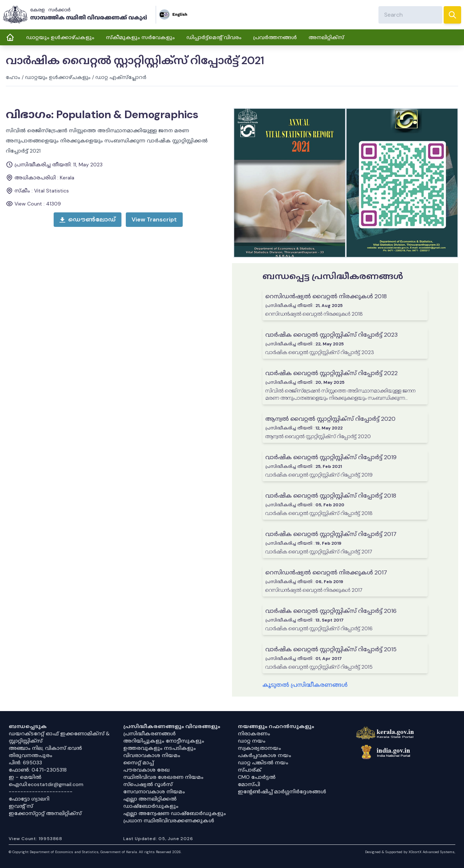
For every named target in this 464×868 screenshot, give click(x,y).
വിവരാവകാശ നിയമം (152, 755)
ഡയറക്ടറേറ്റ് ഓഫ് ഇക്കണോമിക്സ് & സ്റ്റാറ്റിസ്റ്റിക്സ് (59, 737)
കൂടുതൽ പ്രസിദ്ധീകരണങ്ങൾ (305, 685)
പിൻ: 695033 (25, 763)
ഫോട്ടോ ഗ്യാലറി (29, 799)
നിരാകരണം (254, 734)
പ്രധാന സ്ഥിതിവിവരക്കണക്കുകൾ (169, 821)
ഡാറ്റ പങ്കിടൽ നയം (263, 763)
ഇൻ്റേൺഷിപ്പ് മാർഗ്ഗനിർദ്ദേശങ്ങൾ (282, 792)
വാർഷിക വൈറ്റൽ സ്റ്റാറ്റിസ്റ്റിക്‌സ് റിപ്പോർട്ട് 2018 (331, 496)
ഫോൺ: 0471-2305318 (38, 770)
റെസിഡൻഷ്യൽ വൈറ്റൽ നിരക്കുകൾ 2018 (326, 296)
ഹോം (13, 77)
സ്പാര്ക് (250, 770)
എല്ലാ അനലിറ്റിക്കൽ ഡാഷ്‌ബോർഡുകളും (151, 802)
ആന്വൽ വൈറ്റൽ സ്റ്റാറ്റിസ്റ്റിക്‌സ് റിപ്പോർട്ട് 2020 (330, 419)
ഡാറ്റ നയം (252, 741)
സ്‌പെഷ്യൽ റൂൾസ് (148, 784)
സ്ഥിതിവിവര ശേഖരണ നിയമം (163, 777)
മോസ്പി (249, 784)
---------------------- (41, 792)
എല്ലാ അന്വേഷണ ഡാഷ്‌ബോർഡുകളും (175, 813)
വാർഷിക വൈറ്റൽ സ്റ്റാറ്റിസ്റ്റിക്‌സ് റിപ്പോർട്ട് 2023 (332, 335)
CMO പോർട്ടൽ (257, 777)
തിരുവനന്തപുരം (30, 755)
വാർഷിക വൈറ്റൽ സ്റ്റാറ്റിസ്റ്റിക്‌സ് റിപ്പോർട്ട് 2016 (331, 611)
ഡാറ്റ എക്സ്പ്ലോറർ (121, 77)
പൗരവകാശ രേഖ (146, 770)
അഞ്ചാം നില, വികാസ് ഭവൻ (45, 748)
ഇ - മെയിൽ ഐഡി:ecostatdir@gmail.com (46, 781)
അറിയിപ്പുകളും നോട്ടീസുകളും (164, 741)
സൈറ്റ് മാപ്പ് (138, 763)
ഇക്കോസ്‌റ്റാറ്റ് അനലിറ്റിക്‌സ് (45, 813)
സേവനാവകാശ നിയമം (154, 792)
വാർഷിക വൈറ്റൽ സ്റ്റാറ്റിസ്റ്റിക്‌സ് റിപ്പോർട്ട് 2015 (331, 649)
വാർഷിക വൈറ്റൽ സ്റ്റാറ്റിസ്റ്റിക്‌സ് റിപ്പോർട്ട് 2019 (331, 457)
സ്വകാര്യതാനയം (259, 748)
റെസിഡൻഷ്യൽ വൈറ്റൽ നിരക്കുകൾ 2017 (326, 572)
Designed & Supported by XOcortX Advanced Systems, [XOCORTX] (410, 852)
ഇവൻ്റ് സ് (21, 806)
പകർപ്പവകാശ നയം (264, 755)
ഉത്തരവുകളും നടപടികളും (159, 748)
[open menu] (154, 220)
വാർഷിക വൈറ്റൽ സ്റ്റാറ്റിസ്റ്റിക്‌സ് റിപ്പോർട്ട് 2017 (331, 534)
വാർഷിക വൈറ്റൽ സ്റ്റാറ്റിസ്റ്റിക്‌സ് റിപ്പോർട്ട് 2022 (332, 373)
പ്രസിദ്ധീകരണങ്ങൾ (150, 734)
